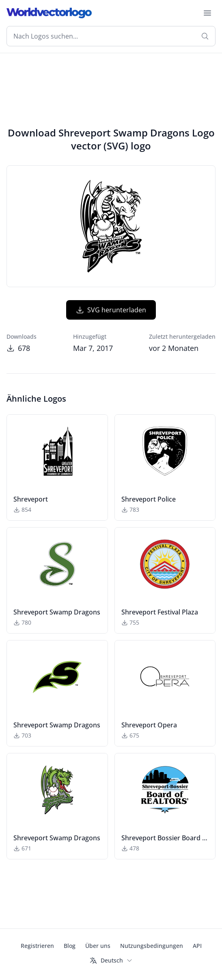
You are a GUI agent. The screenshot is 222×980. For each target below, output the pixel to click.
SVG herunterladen (111, 310)
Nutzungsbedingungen (152, 946)
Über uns (98, 946)
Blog (70, 946)
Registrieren (37, 946)
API (197, 946)
